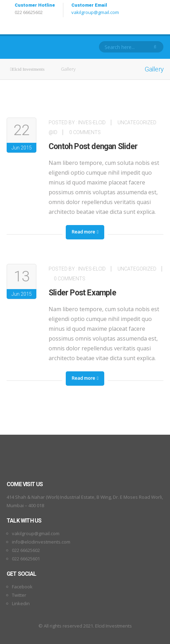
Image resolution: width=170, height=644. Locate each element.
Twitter (19, 595)
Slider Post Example (82, 293)
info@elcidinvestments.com (41, 542)
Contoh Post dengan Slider (93, 146)
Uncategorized (137, 269)
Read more (85, 232)
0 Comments (85, 132)
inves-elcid (92, 122)
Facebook (22, 587)
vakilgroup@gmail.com (95, 12)
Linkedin (21, 603)
